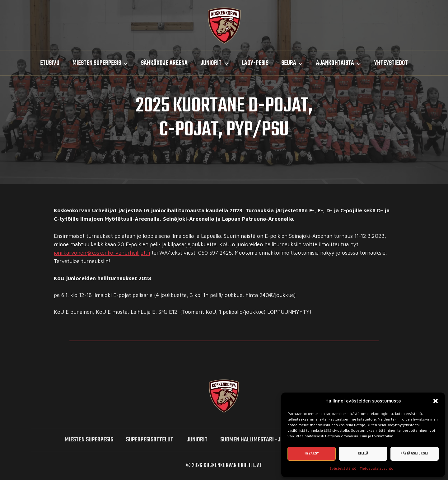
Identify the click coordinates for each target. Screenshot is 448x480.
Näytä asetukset (414, 453)
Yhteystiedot (391, 63)
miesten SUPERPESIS (89, 440)
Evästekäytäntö (343, 468)
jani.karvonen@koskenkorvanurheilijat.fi (102, 253)
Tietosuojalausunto (377, 468)
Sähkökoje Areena (164, 63)
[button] (436, 401)
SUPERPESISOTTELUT (150, 440)
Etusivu (50, 63)
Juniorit (197, 440)
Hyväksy (312, 453)
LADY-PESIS (255, 63)
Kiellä (363, 453)
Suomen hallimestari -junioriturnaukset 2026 (280, 440)
